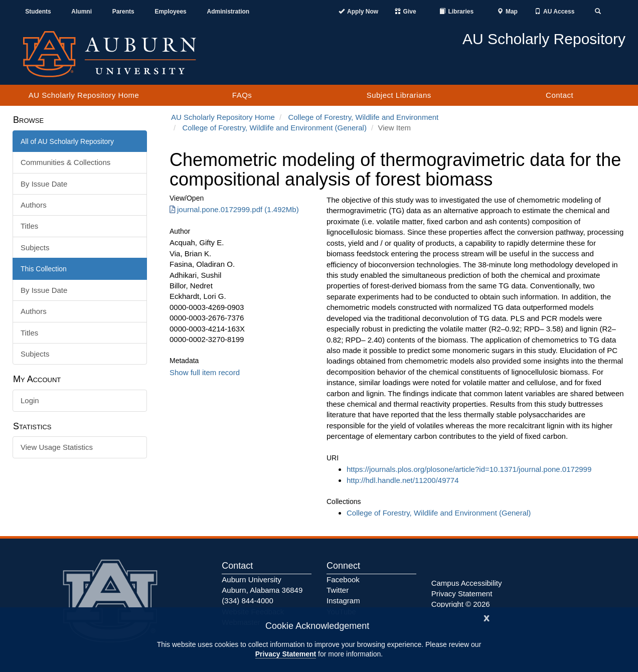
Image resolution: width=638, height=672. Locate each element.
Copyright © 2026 (461, 604)
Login (30, 400)
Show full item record (205, 372)
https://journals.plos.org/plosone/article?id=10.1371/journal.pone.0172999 (469, 469)
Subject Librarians (399, 95)
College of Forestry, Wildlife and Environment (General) (275, 128)
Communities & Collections (65, 162)
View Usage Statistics (57, 447)
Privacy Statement (286, 654)
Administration (228, 12)
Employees (170, 12)
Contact (560, 95)
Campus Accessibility (467, 583)
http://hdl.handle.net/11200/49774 (403, 480)
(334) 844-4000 (248, 601)
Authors (34, 205)
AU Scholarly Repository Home (84, 95)
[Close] (487, 617)
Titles (29, 226)
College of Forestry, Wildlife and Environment (363, 117)
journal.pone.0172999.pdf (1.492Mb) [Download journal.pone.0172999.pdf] (234, 209)
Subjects (35, 247)
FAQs (242, 95)
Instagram (343, 601)
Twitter (338, 590)
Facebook (343, 579)
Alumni (82, 12)
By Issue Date (44, 184)
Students (38, 12)
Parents (123, 12)
